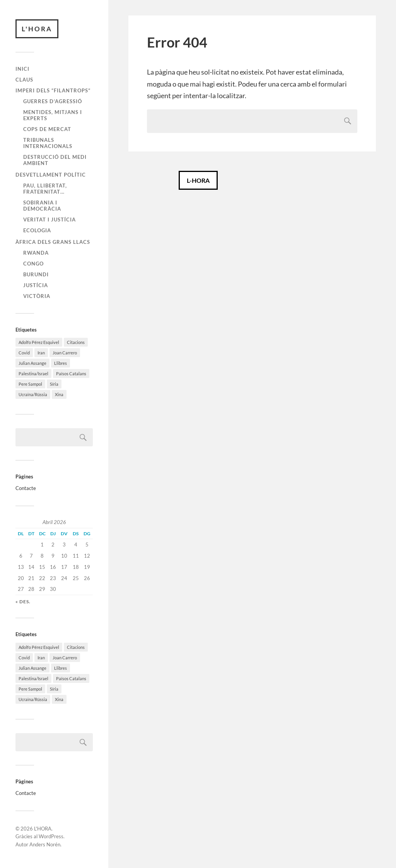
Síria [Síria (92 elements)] (54, 384)
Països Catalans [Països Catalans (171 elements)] (71, 374)
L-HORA (198, 180)
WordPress (51, 837)
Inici (22, 69)
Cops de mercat (47, 129)
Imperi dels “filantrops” (53, 90)
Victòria (37, 296)
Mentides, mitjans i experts (53, 115)
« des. (23, 602)
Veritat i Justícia (49, 220)
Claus (24, 80)
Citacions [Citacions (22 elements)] (76, 343)
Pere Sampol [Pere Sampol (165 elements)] (30, 384)
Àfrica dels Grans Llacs (53, 242)
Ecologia (37, 230)
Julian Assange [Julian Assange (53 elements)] (32, 363)
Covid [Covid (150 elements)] (24, 353)
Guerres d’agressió (53, 101)
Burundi (36, 274)
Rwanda (36, 253)
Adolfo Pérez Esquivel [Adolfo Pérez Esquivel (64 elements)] (39, 343)
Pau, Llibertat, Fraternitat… (45, 189)
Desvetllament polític (51, 175)
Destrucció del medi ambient (55, 160)
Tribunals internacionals (48, 143)
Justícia (36, 285)
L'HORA (37, 29)
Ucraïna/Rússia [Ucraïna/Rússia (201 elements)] (33, 395)
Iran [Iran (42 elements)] (41, 353)
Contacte (26, 488)
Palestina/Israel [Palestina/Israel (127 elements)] (33, 374)
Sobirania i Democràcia (42, 206)
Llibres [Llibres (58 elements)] (61, 363)
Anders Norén (45, 845)
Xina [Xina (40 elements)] (59, 395)
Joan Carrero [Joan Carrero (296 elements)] (65, 353)
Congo (33, 264)
